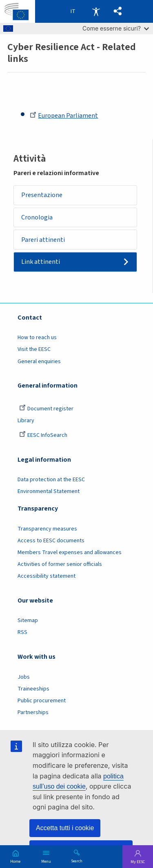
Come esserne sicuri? (116, 28)
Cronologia (37, 217)
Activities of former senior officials (60, 564)
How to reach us (37, 338)
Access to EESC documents (51, 541)
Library (26, 421)
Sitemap (28, 620)
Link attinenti (41, 262)
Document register (46, 409)
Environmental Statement (49, 491)
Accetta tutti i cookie (65, 828)
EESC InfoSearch (43, 435)
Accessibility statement (47, 576)
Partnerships (33, 712)
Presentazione (42, 195)
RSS (22, 632)
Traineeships (33, 689)
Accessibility (96, 11)
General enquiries (39, 362)
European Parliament (64, 116)
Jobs (24, 677)
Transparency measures (47, 529)
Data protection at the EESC (51, 480)
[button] (118, 11)
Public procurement (42, 701)
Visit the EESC (34, 349)
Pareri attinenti (43, 240)
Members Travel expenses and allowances (70, 552)
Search (77, 861)
